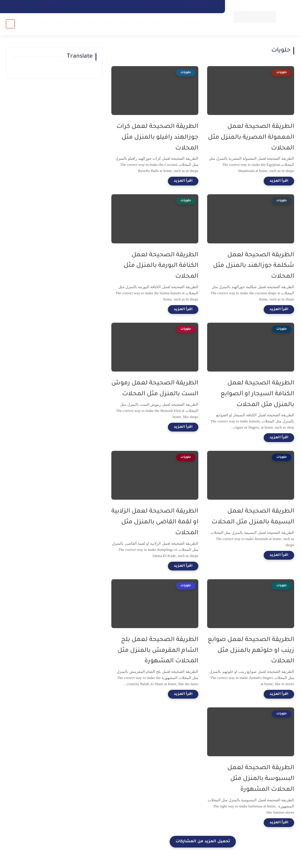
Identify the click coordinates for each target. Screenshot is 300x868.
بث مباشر (195, 24)
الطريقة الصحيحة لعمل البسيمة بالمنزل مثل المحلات (253, 517)
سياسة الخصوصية (202, 6)
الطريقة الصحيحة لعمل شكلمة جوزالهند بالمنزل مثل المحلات (254, 266)
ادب (28, 24)
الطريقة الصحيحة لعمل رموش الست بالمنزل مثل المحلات (155, 389)
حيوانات (59, 24)
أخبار (175, 24)
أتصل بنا (151, 6)
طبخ (41, 24)
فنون (125, 24)
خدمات (158, 24)
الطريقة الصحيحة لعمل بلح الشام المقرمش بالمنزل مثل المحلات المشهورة (158, 651)
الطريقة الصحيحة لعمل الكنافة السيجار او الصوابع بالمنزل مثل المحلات (257, 394)
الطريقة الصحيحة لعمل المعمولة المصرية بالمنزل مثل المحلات (251, 138)
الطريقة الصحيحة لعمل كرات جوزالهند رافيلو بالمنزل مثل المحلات (157, 138)
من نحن (172, 6)
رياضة (109, 24)
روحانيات (10, 24)
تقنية (141, 24)
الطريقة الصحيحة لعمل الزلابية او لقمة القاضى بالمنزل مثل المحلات (155, 522)
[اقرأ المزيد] (279, 181)
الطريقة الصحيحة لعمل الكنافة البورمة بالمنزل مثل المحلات (161, 266)
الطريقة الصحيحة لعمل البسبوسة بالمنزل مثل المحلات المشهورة (261, 779)
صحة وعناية (85, 24)
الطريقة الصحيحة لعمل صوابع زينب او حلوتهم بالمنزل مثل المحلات (251, 651)
